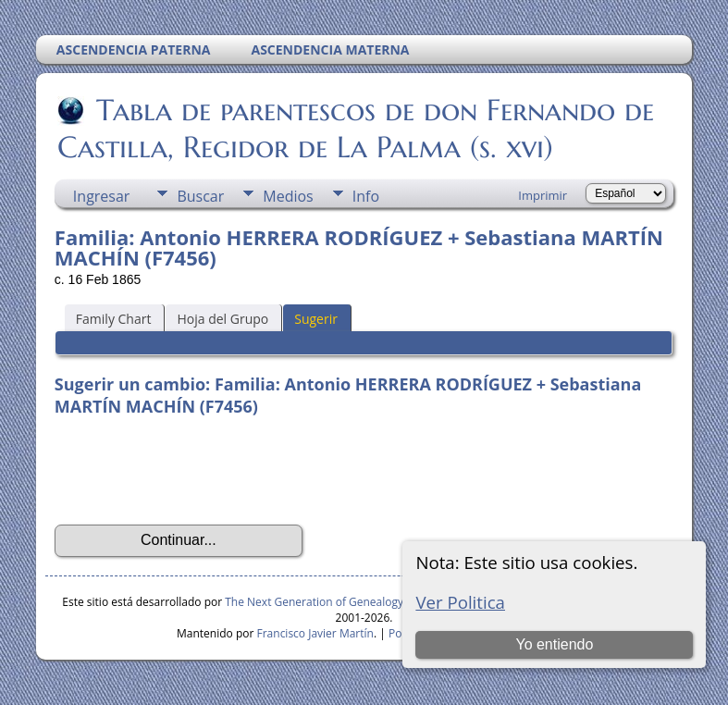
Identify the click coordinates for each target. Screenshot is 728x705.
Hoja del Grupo (222, 319)
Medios (288, 196)
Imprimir (543, 195)
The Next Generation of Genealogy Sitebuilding (346, 602)
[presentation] (195, 471)
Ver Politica (460, 602)
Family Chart (114, 319)
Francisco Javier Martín (315, 633)
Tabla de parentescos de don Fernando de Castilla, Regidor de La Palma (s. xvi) (356, 129)
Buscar (200, 196)
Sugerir (316, 319)
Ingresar (102, 196)
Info (366, 196)
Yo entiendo (554, 644)
